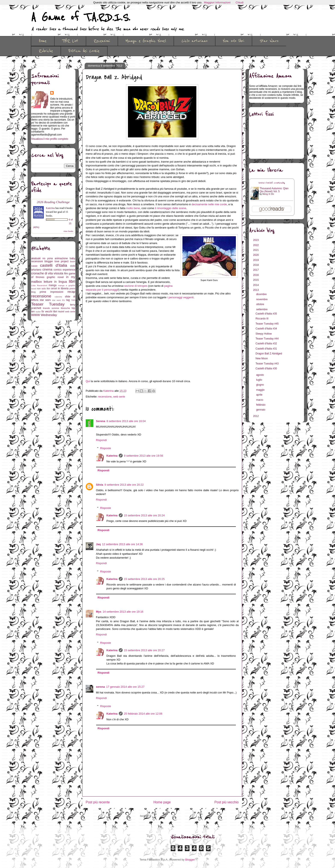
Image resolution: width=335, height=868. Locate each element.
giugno (260, 385)
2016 (256, 275)
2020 (256, 255)
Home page (162, 802)
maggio (261, 390)
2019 (256, 260)
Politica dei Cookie (84, 51)
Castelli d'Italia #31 (266, 349)
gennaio (261, 410)
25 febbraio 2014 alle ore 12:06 (143, 714)
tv (43, 311)
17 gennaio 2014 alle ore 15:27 (125, 687)
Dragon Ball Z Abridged (269, 354)
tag (68, 300)
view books (68, 231)
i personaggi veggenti (181, 297)
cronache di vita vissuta (47, 273)
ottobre (261, 304)
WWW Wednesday (44, 315)
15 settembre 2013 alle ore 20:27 (144, 650)
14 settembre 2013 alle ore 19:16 (123, 612)
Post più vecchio (226, 802)
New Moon (262, 358)
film (66, 274)
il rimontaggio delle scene (171, 208)
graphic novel (55, 277)
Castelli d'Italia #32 (266, 344)
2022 (256, 245)
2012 (256, 416)
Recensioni (102, 41)
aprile (260, 395)
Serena (101, 421)
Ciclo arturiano (195, 41)
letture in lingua (55, 282)
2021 (256, 250)
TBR (73, 300)
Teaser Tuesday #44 (267, 339)
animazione (61, 258)
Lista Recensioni (39, 285)
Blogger (190, 860)
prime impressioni (51, 292)
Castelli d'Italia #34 (266, 329)
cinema (47, 269)
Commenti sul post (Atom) (168, 816)
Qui (88, 381)
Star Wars (269, 41)
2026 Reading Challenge (53, 202)
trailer (38, 312)
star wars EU (59, 300)
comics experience (64, 270)
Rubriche (46, 51)
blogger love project (57, 261)
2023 (256, 240)
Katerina (112, 456)
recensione (105, 397)
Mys (99, 612)
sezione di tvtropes (136, 286)
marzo (260, 400)
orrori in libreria (60, 288)
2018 (256, 265)
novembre (262, 299)
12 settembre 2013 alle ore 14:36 (122, 544)
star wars (45, 300)
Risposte (106, 448)
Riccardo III (262, 319)
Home (43, 41)
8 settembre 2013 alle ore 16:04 (126, 421)
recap (71, 292)
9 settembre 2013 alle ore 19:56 (144, 456)
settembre (262, 309)
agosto (260, 375)
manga (53, 285)
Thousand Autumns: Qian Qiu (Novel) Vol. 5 (274, 190)
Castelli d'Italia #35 (266, 314)
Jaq (98, 544)
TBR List (70, 41)
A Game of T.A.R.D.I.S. (81, 18)
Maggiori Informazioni (217, 2)
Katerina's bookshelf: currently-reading (272, 183)
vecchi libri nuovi (55, 312)
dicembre (262, 294)
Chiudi (240, 2)
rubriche (58, 297)
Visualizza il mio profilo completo (50, 139)
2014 (256, 285)
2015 (256, 280)
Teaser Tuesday (48, 304)
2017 (256, 270)
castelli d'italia (54, 265)
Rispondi (101, 440)
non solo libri (44, 288)
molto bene (133, 208)
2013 (256, 290)
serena (100, 687)
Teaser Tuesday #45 (267, 324)
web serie (119, 397)
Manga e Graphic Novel (146, 41)
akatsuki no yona (42, 258)
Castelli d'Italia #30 (266, 368)
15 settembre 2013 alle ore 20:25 (144, 579)
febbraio (261, 405)
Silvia (100, 485)
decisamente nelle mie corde (209, 204)
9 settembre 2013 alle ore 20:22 (124, 485)
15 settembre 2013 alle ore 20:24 (144, 515)
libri (72, 281)
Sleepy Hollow (264, 334)
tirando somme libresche (57, 308)
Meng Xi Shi (268, 194)
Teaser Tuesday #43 (267, 364)
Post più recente (98, 802)
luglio (259, 380)
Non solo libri (234, 41)
